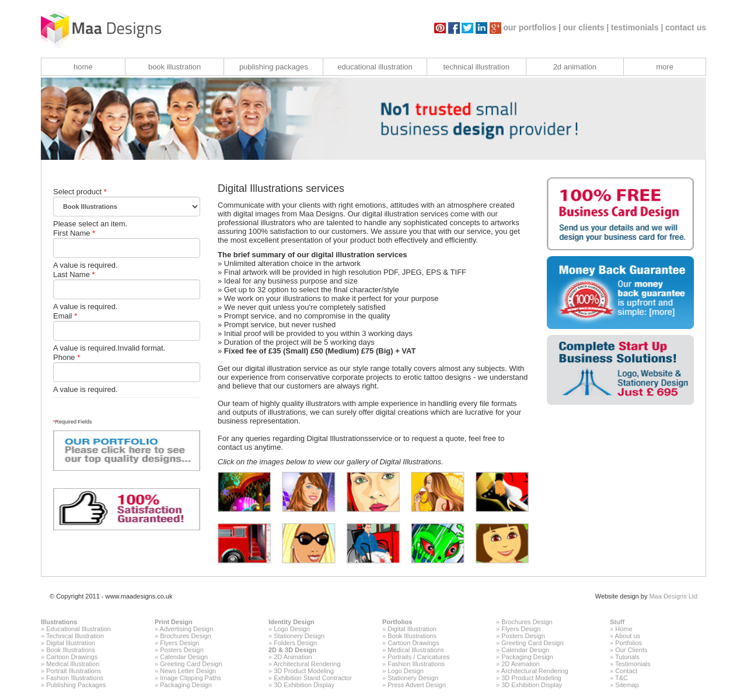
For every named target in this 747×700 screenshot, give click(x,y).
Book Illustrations (71, 650)
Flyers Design (179, 643)
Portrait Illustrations (74, 671)
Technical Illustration (75, 636)
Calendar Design (184, 657)
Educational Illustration (78, 629)
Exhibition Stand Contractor (313, 678)
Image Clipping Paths (191, 678)
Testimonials (633, 664)
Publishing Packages (76, 685)
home (83, 67)
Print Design (174, 622)
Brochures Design (185, 636)
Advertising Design (187, 629)
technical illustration (476, 67)
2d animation (575, 67)
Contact (626, 671)
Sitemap (627, 685)
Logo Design (292, 629)
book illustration (174, 67)
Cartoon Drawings (72, 657)
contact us (686, 27)
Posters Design (182, 650)
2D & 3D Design (292, 650)
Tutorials (627, 657)
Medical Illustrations (416, 650)
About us (628, 636)
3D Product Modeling (304, 671)
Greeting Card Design (191, 664)
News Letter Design (188, 671)
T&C (622, 678)
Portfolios (397, 622)
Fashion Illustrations (75, 678)
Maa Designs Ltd (673, 596)
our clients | (586, 27)
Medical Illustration (73, 664)
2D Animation (293, 657)
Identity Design (292, 622)
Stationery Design (299, 636)
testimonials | (637, 27)
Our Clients (631, 650)
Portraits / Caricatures (418, 657)
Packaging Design (186, 685)
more (665, 67)
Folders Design (295, 643)
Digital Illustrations (337, 438)
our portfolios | (532, 27)
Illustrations (59, 622)
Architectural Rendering (307, 664)
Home (624, 629)
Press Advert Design (417, 685)
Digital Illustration (71, 643)
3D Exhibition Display (304, 685)
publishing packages (274, 67)
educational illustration (375, 67)
